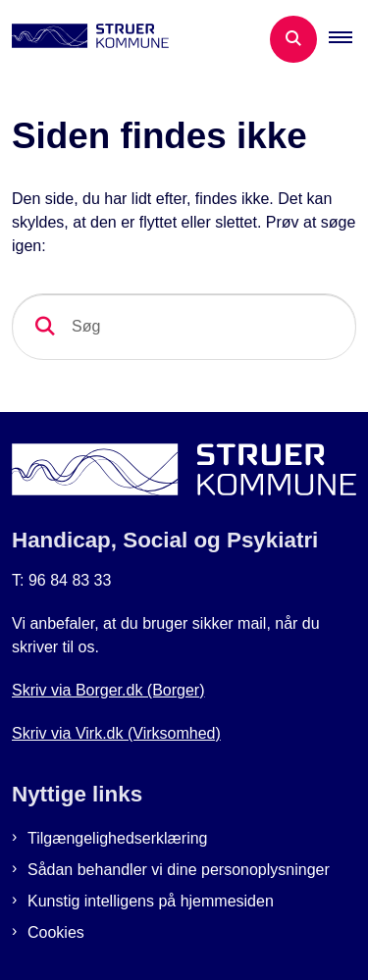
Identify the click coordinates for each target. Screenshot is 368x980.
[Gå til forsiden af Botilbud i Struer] (84, 39)
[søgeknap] (45, 327)
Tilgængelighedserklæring (118, 838)
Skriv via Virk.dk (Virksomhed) (116, 733)
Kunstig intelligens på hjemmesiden (151, 901)
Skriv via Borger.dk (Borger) (108, 690)
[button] (348, 39)
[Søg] (184, 327)
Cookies (56, 932)
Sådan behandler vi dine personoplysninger (179, 870)
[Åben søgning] (293, 39)
